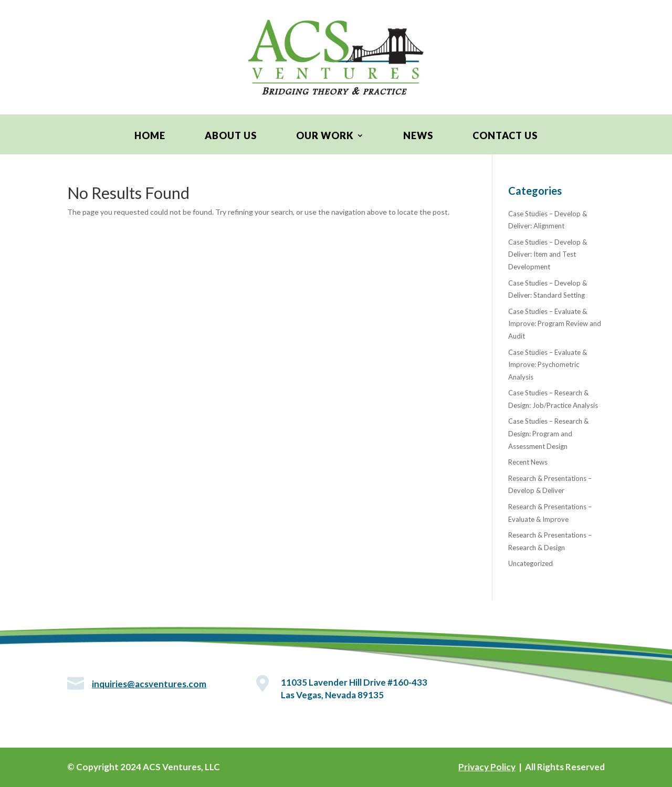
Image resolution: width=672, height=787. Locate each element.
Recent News (528, 462)
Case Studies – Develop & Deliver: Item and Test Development (548, 255)
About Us (231, 137)
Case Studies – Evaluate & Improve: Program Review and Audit (555, 324)
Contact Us (505, 137)
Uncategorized (531, 563)
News (418, 137)
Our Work (325, 137)
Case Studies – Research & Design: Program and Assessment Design (548, 434)
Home (150, 137)
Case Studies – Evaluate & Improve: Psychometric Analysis (548, 365)
